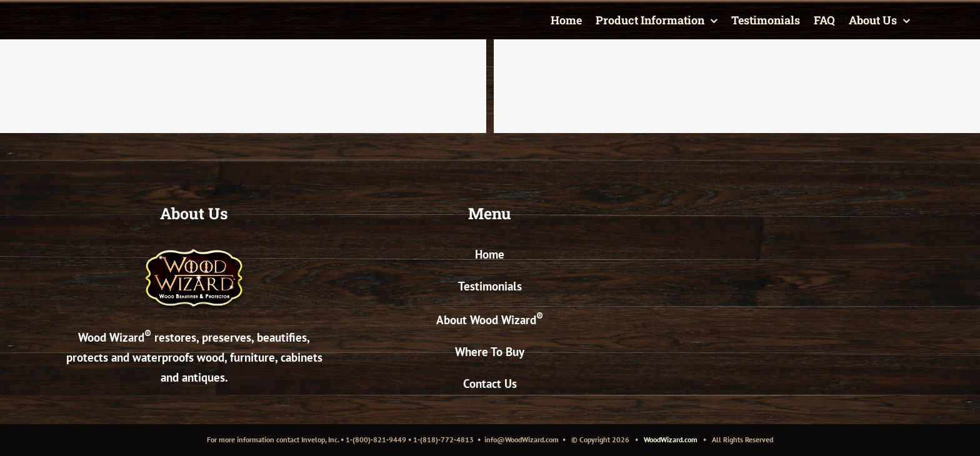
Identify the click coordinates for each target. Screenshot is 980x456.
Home (490, 254)
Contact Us (490, 384)
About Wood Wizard (490, 320)
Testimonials (490, 286)
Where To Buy (490, 352)
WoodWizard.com (671, 439)
